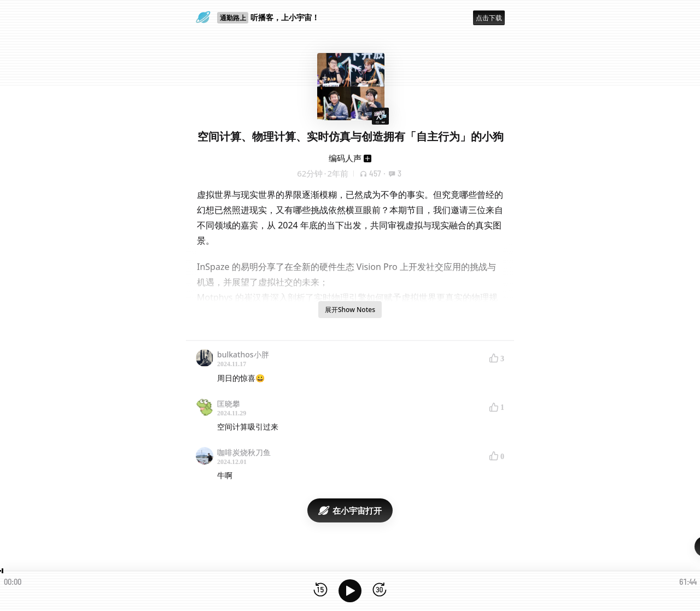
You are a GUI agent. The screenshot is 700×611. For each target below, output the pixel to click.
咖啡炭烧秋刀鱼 (244, 452)
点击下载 (489, 18)
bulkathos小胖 (243, 354)
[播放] (350, 591)
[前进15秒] (380, 591)
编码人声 (345, 158)
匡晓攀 (229, 404)
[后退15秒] (320, 591)
